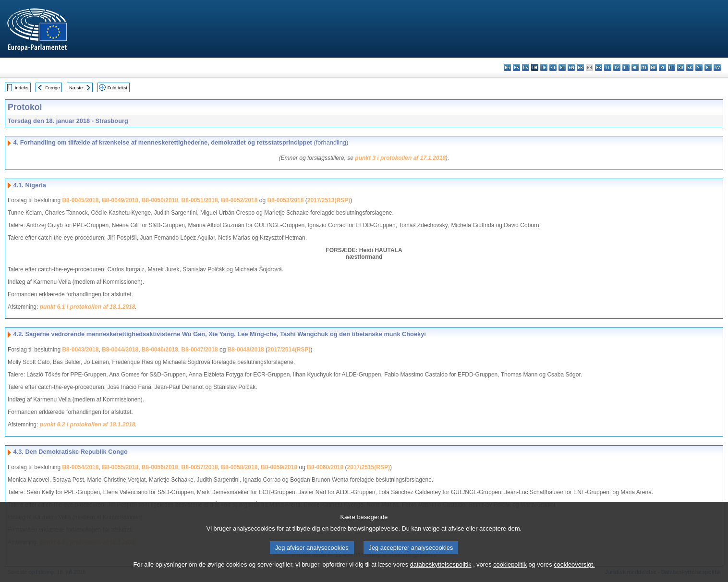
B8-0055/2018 (120, 467)
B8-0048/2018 (246, 350)
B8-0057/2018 (200, 467)
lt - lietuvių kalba (626, 67)
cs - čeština (526, 67)
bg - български (507, 67)
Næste (76, 88)
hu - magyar (635, 67)
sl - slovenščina (699, 67)
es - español (516, 67)
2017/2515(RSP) (369, 467)
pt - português (672, 67)
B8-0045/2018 (80, 200)
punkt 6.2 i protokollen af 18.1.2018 (88, 424)
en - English (571, 67)
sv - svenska (717, 67)
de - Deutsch (544, 67)
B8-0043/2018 (80, 350)
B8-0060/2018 (325, 467)
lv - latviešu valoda (617, 67)
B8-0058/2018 (239, 467)
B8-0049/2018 (120, 200)
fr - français (580, 67)
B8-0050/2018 (160, 200)
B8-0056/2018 (160, 467)
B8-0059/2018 (279, 467)
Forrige (52, 88)
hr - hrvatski (599, 67)
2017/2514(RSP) (289, 350)
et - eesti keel (553, 67)
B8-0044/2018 (120, 350)
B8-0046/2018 (160, 350)
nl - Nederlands (653, 67)
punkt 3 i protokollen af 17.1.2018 (400, 158)
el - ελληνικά (562, 67)
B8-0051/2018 (200, 200)
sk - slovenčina (690, 67)
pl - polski (662, 67)
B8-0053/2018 (285, 200)
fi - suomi (708, 67)
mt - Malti (644, 67)
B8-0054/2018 (80, 467)
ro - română (681, 67)
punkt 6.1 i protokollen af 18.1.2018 (88, 307)
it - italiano (608, 67)
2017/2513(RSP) (329, 200)
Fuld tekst (118, 88)
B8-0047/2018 (200, 350)
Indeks (22, 88)
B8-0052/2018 (239, 200)
